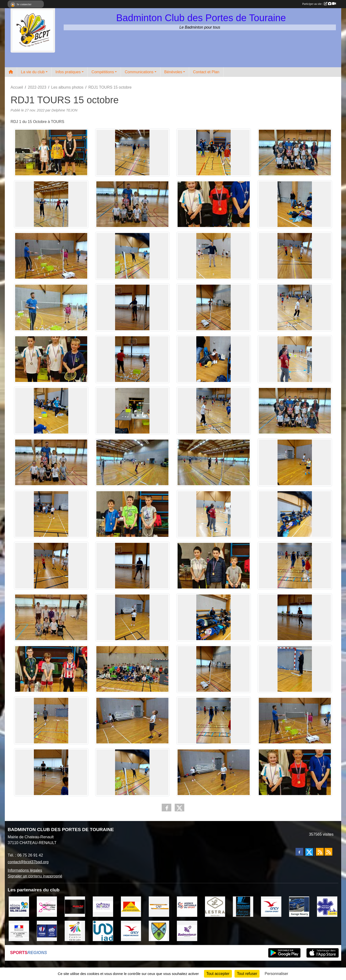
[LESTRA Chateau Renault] (215, 906)
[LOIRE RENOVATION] (131, 906)
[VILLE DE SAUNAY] (159, 931)
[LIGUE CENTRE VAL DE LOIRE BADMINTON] (75, 931)
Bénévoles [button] (173, 72)
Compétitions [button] (103, 72)
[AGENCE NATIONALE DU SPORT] (187, 906)
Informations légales (25, 870)
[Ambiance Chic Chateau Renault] (47, 906)
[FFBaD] (47, 931)
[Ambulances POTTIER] (327, 906)
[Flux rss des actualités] (320, 852)
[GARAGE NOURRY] (299, 906)
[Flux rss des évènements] (328, 852)
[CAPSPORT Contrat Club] (159, 906)
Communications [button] (139, 72)
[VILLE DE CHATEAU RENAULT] (103, 906)
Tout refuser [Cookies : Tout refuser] (247, 974)
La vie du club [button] (33, 72)
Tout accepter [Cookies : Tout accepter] (218, 974)
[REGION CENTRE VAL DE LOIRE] (19, 906)
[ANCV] (271, 906)
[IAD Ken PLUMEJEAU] (103, 931)
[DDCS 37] (19, 931)
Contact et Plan (206, 72)
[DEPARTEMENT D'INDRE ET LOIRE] (243, 906)
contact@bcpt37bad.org (28, 862)
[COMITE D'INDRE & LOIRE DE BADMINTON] (187, 931)
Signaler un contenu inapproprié (35, 876)
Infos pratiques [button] (68, 72)
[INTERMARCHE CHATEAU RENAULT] (75, 906)
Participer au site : (319, 4)
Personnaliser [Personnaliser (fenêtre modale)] (277, 974)
